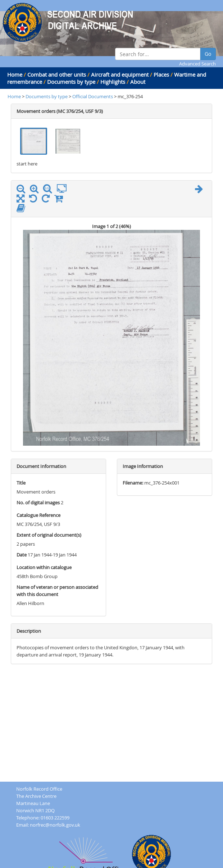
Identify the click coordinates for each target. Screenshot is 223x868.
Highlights (113, 82)
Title (21, 483)
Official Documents (93, 96)
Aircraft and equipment (120, 74)
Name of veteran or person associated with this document (57, 591)
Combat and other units (57, 74)
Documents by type (71, 82)
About (138, 82)
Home (15, 74)
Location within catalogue (44, 567)
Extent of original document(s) (49, 535)
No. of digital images (38, 503)
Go (208, 54)
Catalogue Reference (38, 515)
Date (22, 555)
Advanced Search (197, 64)
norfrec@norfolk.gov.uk (55, 825)
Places (161, 74)
